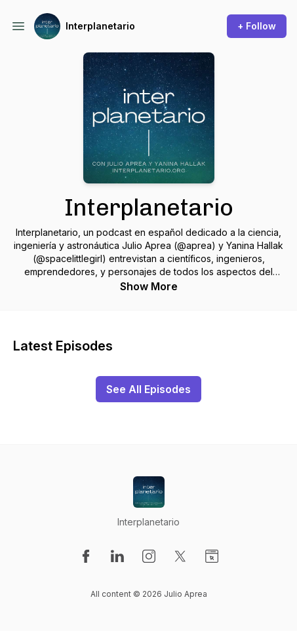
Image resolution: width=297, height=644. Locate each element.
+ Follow (257, 26)
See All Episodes (148, 389)
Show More (149, 286)
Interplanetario (100, 26)
